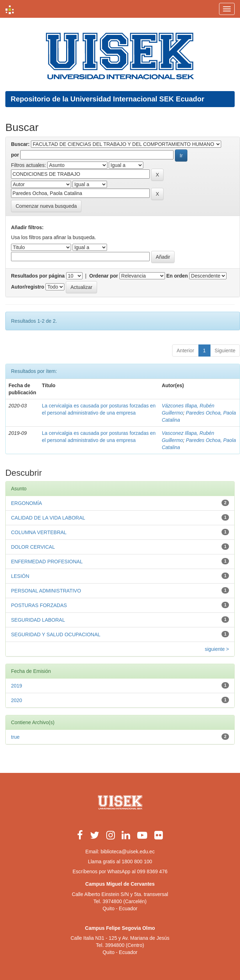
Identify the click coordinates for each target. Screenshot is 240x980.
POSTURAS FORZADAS (39, 605)
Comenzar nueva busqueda (46, 206)
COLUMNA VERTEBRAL (39, 532)
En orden (177, 276)
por (15, 155)
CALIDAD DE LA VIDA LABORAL (48, 518)
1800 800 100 (137, 862)
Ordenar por (104, 276)
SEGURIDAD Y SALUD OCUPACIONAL (56, 634)
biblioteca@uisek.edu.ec (128, 852)
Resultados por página (38, 276)
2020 (17, 700)
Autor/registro (28, 287)
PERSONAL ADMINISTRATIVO (46, 591)
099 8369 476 (152, 871)
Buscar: (20, 144)
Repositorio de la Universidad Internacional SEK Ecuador (108, 99)
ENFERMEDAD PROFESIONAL (47, 562)
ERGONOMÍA (26, 503)
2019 (17, 686)
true (15, 737)
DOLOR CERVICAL (33, 547)
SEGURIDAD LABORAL (38, 620)
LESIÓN (20, 576)
